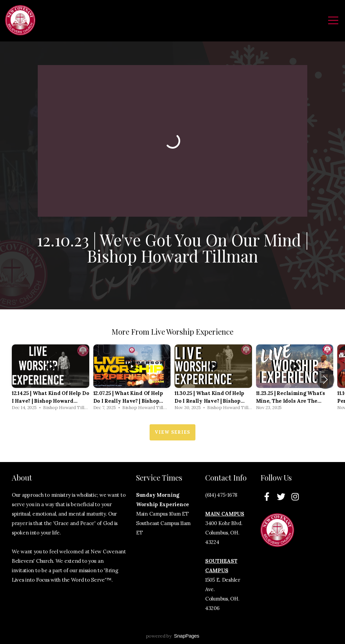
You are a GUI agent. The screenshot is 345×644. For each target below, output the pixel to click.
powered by (173, 636)
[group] (51, 379)
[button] (325, 379)
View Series (172, 432)
